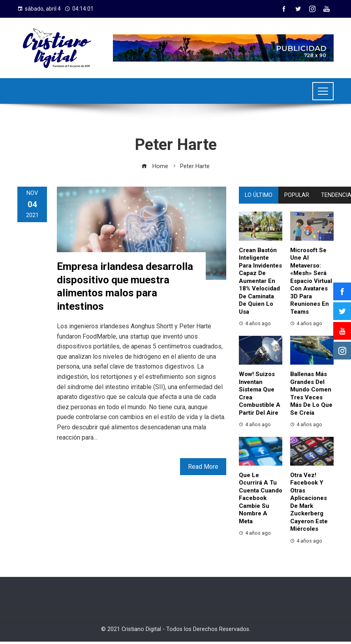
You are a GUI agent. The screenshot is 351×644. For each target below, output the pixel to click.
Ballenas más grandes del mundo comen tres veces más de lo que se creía (311, 393)
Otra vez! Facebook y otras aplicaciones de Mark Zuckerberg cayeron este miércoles (309, 502)
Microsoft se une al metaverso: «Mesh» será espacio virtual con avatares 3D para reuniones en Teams (311, 281)
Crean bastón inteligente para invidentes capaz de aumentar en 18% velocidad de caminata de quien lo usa (260, 281)
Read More (203, 467)
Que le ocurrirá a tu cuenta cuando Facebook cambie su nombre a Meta (261, 498)
